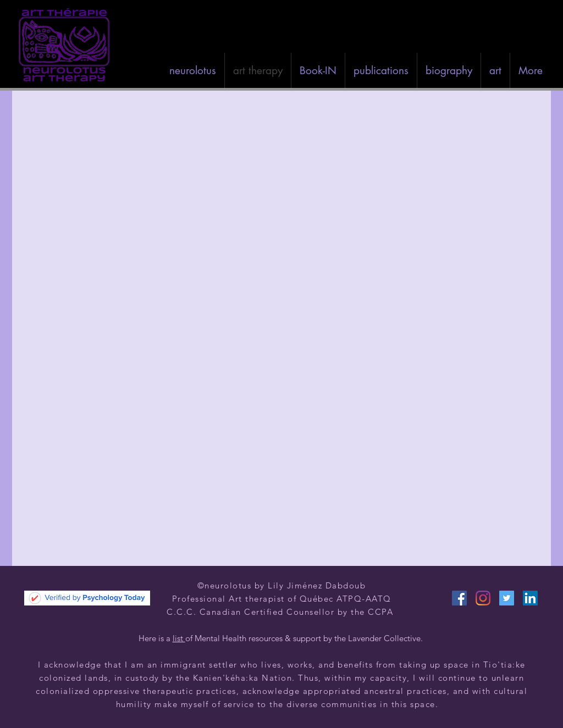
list (179, 638)
